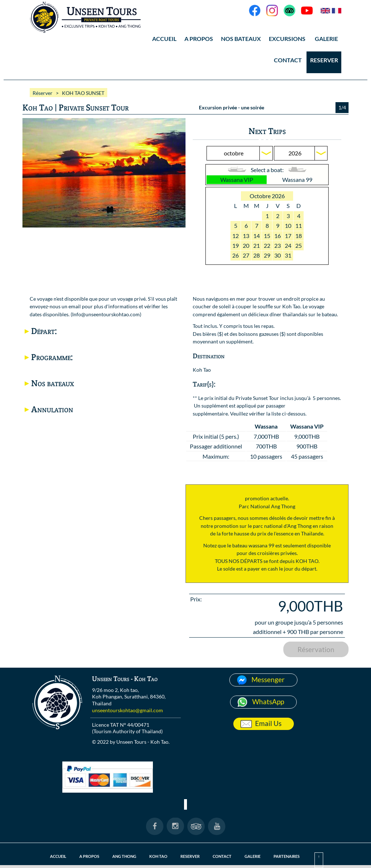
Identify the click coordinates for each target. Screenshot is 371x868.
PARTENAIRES (287, 856)
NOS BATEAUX (241, 39)
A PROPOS (199, 39)
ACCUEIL (164, 39)
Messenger (268, 679)
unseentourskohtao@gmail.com (128, 710)
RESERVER (324, 60)
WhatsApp (268, 702)
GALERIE (326, 39)
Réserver (43, 93)
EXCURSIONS (287, 39)
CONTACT (288, 60)
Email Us (268, 723)
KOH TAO (158, 856)
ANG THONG (124, 856)
